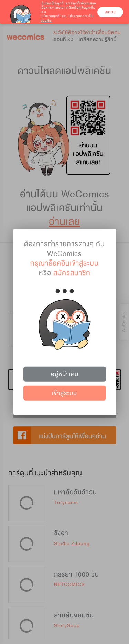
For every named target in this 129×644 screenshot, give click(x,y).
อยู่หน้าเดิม (65, 374)
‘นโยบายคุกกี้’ (51, 16)
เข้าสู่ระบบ (64, 393)
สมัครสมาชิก (72, 273)
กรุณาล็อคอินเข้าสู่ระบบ (64, 263)
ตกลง (110, 12)
